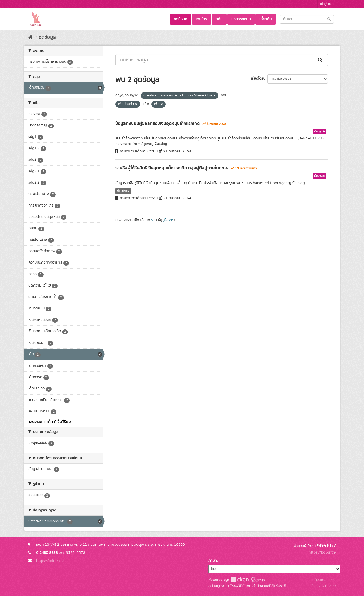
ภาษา (213, 561)
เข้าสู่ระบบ (327, 4)
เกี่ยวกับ (266, 19)
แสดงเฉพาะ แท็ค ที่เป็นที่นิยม (49, 422)
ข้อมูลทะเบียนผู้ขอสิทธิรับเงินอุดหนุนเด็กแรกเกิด (158, 124)
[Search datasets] (307, 19)
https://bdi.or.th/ (50, 561)
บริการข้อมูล (241, 19)
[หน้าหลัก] (30, 38)
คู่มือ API (168, 220)
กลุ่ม (219, 19)
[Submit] (329, 19)
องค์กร (201, 19)
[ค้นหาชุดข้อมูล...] (214, 60)
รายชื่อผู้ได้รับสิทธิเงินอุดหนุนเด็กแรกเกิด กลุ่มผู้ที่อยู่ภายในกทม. (172, 168)
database (123, 191)
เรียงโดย (257, 79)
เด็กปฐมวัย (320, 132)
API (153, 220)
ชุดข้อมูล (181, 19)
